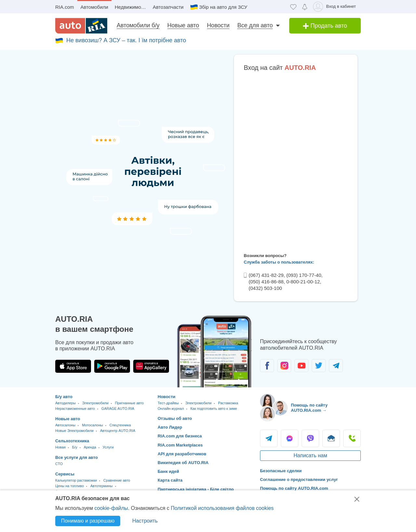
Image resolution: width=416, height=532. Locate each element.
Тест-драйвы (168, 403)
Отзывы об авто (175, 418)
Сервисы (65, 474)
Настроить (145, 521)
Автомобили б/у (138, 25)
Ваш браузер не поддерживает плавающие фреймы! (296, 161)
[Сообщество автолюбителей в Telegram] (336, 366)
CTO (59, 464)
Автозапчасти (168, 7)
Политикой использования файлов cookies (222, 508)
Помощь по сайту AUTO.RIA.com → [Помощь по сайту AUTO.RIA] (309, 408)
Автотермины (102, 486)
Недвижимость (131, 7)
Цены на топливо (70, 486)
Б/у (75, 447)
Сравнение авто (117, 480)
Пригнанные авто (129, 403)
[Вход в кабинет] (336, 7)
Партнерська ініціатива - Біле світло (196, 489)
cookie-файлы (111, 508)
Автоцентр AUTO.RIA (118, 431)
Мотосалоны (92, 425)
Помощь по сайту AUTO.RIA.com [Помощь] (294, 488)
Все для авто (255, 25)
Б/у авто (64, 397)
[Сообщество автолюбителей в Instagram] (284, 366)
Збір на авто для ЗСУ (223, 7)
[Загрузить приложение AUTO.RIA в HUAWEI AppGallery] (151, 366)
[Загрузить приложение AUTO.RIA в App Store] (73, 366)
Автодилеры (65, 403)
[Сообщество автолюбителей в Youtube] (301, 366)
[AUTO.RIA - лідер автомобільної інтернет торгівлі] (81, 26)
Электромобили (95, 403)
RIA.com (65, 7)
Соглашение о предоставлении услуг (299, 480)
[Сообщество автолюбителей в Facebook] (267, 366)
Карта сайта (170, 480)
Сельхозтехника (72, 441)
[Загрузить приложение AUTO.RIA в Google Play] (112, 366)
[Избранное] (293, 7)
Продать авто (325, 26)
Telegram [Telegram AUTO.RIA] (269, 438)
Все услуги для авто (77, 457)
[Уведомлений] (305, 7)
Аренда (90, 447)
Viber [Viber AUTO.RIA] (310, 438)
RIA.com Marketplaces (180, 445)
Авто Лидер (170, 427)
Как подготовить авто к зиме (214, 409)
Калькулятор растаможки (76, 480)
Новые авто (183, 25)
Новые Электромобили (74, 431)
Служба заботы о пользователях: (279, 262)
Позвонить (352, 438)
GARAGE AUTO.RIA (118, 409)
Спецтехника (120, 425)
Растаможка (228, 403)
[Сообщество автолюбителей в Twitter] (319, 366)
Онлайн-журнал (171, 409)
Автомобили (94, 7)
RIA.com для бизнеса (180, 436)
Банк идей (168, 471)
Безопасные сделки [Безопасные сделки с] (281, 471)
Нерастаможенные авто (75, 409)
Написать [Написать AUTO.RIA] (331, 438)
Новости (218, 25)
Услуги (108, 447)
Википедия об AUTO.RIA (183, 463)
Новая (60, 447)
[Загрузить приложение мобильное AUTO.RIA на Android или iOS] (214, 351)
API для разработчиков (182, 454)
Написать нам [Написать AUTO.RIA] (310, 455)
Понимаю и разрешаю (88, 521)
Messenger (290, 438)
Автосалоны (65, 425)
